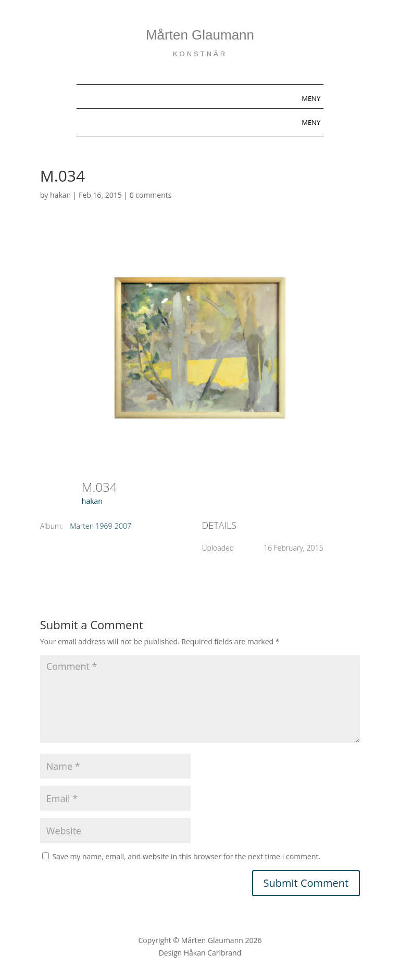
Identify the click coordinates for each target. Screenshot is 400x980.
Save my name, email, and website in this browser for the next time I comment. (186, 856)
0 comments (151, 195)
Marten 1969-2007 (101, 526)
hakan (60, 195)
